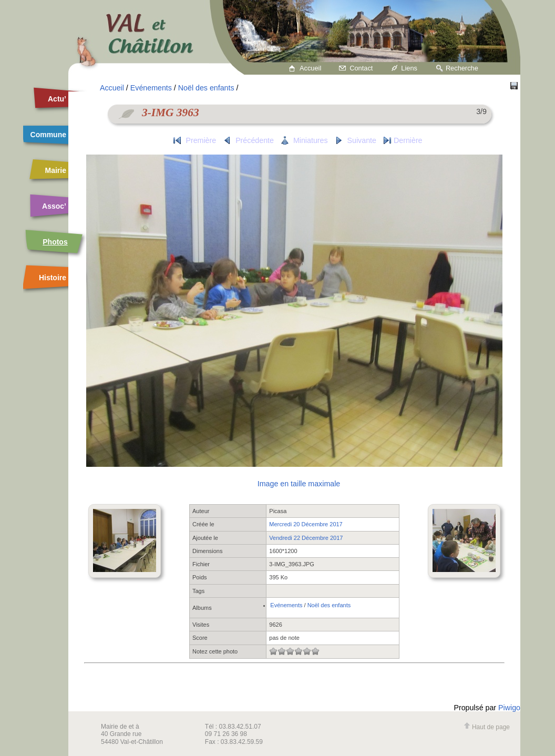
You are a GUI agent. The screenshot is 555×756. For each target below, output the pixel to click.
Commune (48, 135)
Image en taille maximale (299, 484)
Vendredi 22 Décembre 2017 (306, 538)
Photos (55, 242)
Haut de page (487, 727)
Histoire (53, 278)
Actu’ (57, 99)
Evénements (151, 88)
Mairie (56, 170)
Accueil (310, 68)
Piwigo (509, 708)
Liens (409, 68)
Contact (361, 68)
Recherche (462, 68)
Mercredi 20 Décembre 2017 (306, 524)
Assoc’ (54, 206)
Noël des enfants (206, 88)
